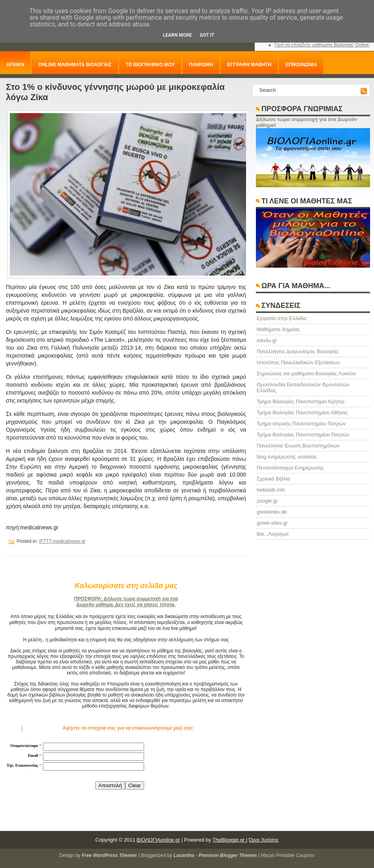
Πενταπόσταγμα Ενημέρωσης (290, 468)
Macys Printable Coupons (288, 855)
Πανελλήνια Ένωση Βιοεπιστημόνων (298, 446)
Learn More (178, 35)
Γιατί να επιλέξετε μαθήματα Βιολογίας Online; (322, 45)
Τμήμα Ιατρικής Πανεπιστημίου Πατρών (301, 424)
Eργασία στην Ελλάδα (281, 318)
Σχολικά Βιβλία (273, 479)
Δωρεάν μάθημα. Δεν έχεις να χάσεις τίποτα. (126, 605)
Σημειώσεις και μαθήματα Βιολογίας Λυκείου (306, 373)
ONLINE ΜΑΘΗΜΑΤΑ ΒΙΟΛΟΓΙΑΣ (75, 65)
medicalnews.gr (69, 541)
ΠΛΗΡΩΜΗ (201, 65)
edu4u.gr (267, 340)
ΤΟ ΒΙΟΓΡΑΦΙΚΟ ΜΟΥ (150, 65)
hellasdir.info (271, 490)
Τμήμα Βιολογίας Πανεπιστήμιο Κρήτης (301, 401)
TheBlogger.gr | (230, 840)
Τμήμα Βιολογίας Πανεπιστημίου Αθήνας (302, 413)
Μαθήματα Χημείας (278, 329)
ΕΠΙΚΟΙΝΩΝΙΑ (301, 65)
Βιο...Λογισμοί (273, 534)
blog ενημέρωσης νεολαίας (287, 457)
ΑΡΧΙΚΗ (15, 65)
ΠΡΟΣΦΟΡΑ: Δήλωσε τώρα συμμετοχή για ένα (126, 599)
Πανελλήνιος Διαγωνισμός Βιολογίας (298, 351)
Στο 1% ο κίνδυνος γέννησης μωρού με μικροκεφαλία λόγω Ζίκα (115, 92)
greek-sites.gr (272, 523)
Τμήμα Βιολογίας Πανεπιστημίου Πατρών (303, 435)
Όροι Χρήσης (264, 840)
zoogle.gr (267, 501)
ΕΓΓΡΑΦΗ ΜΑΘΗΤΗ (249, 65)
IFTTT (45, 541)
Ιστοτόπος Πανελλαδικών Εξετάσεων (298, 362)
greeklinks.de (272, 512)
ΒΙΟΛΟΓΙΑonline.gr (158, 840)
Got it (207, 35)
